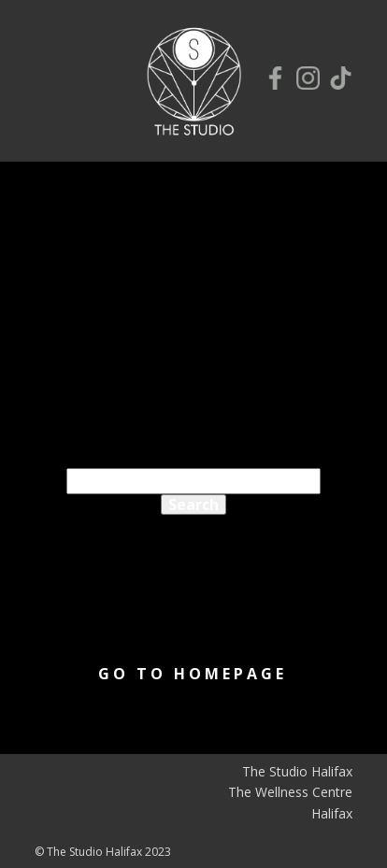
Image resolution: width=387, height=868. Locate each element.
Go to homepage (193, 674)
